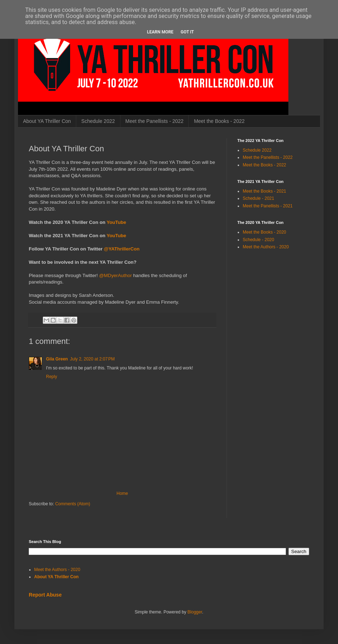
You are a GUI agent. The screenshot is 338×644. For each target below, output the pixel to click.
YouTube (116, 222)
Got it (187, 32)
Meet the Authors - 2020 (266, 247)
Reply (52, 377)
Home (122, 493)
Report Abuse (45, 595)
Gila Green (57, 359)
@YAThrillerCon (122, 249)
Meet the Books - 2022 (219, 121)
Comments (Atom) (72, 504)
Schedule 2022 (98, 121)
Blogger (195, 612)
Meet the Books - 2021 (264, 191)
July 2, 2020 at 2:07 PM (92, 359)
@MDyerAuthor (115, 275)
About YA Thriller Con (47, 121)
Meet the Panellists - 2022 (155, 121)
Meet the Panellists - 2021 (268, 206)
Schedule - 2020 (258, 240)
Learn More (160, 32)
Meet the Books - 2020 (264, 232)
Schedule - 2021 (258, 198)
